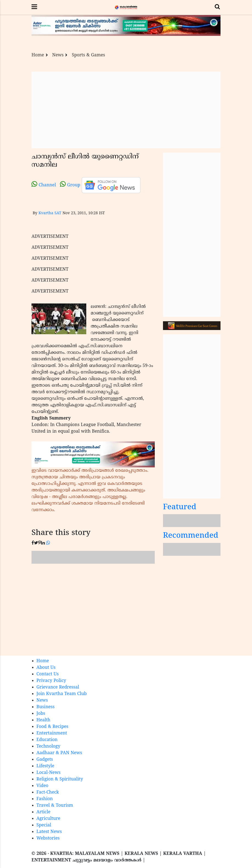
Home (38, 55)
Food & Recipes (52, 727)
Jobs (41, 714)
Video (42, 786)
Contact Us (48, 674)
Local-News (48, 773)
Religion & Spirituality (60, 779)
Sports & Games (88, 55)
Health (43, 720)
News (58, 55)
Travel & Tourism (55, 806)
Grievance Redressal (58, 687)
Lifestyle (45, 766)
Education (47, 740)
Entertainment (52, 733)
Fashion (45, 799)
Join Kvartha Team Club (62, 694)
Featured (180, 507)
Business (45, 707)
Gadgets (45, 760)
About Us (46, 668)
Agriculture (48, 819)
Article (43, 812)
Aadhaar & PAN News (59, 753)
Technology (48, 747)
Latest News (49, 832)
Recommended (191, 536)
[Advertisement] (126, 110)
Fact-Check (48, 792)
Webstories (48, 838)
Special (44, 825)
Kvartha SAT (50, 213)
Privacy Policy (51, 681)
